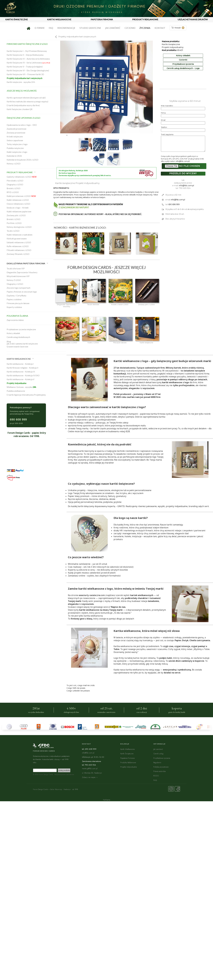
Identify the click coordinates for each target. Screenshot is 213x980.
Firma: (163, 113)
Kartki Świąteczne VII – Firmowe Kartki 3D (25, 74)
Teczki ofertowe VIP (16, 269)
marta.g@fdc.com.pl (90, 768)
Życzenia (145, 28)
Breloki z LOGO (14, 188)
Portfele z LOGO (14, 223)
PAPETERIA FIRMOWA (102, 19)
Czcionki (130, 28)
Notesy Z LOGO (14, 280)
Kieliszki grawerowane (17, 239)
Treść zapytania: (167, 134)
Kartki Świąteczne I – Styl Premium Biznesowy (27, 51)
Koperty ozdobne (14, 307)
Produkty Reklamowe (128, 762)
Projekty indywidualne (17, 383)
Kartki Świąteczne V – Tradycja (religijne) (25, 67)
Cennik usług (158, 754)
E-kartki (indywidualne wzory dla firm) (23, 105)
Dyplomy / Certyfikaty (17, 296)
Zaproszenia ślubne (15, 320)
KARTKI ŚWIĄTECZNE (17, 19)
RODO (156, 776)
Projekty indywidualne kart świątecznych (24, 78)
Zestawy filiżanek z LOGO (18, 254)
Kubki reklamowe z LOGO (18, 200)
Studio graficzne (90, 28)
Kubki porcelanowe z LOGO (21, 196)
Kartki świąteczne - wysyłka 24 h (21, 82)
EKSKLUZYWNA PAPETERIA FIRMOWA (28, 263)
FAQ (51, 28)
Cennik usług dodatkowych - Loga (183, 68)
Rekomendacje (66, 28)
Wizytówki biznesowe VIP (18, 276)
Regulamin (157, 762)
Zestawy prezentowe (16, 133)
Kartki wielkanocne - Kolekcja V (21, 379)
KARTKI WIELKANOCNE (59, 19)
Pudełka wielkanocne (16, 391)
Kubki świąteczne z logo (17, 152)
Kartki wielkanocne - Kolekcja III (21, 372)
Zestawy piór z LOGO (16, 215)
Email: (163, 120)
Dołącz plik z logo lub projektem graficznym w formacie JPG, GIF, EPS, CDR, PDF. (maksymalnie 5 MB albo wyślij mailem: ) (182, 159)
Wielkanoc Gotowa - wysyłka (21, 387)
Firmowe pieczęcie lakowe (18, 303)
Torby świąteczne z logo (17, 144)
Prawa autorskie (159, 771)
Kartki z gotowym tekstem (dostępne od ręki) (26, 98)
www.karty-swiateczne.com (92, 595)
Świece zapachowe (15, 140)
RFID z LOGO (13, 192)
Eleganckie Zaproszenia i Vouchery (22, 272)
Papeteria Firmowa (127, 758)
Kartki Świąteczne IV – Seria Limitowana (28, 63)
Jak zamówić (113, 28)
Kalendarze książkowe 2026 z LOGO (22, 160)
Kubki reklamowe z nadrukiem (20, 235)
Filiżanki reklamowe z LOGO (19, 250)
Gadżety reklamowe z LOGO (22, 177)
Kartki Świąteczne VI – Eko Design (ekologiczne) (28, 70)
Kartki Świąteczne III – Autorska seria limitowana (28, 59)
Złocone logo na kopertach (19, 288)
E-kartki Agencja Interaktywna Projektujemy (26, 395)
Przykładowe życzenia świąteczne (21, 329)
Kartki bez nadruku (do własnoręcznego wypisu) (27, 101)
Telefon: (164, 127)
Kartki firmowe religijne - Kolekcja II (22, 368)
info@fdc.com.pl (183, 161)
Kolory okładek (13, 333)
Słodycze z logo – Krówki (18, 208)
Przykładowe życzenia (183, 64)
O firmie (40, 28)
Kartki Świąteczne (127, 754)
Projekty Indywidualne (129, 767)
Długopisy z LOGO (15, 184)
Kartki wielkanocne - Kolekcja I (20, 364)
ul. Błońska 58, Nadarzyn (92, 773)
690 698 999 (174, 204)
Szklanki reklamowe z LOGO (19, 242)
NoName (107, 800)
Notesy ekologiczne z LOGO (19, 227)
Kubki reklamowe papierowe (19, 212)
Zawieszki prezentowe (17, 129)
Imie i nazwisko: (167, 106)
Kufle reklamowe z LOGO (18, 246)
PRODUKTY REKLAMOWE (145, 19)
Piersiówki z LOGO (15, 181)
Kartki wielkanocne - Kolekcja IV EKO (23, 375)
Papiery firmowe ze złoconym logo (22, 292)
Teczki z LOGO (13, 231)
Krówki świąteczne (15, 137)
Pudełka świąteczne (15, 148)
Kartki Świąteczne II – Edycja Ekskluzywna (25, 55)
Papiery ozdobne (14, 299)
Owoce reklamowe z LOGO (18, 204)
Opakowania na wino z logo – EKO (22, 125)
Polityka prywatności (161, 767)
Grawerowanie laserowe (17, 347)
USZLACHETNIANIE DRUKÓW (193, 19)
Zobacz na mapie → (90, 777)
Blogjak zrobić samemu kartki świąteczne (22, 343)
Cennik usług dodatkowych (18, 337)
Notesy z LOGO (14, 164)
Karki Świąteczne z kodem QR (20, 109)
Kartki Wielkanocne (127, 749)
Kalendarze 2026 (14, 156)
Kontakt (160, 28)
